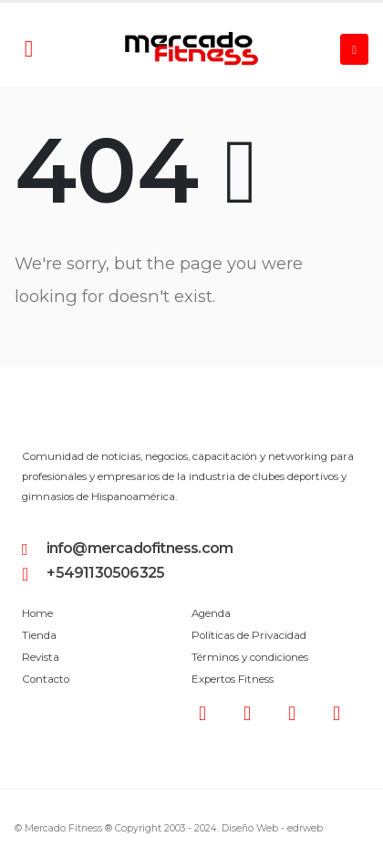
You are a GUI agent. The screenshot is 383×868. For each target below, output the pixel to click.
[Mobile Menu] (354, 49)
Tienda (39, 635)
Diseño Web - (272, 828)
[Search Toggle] (29, 49)
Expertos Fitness (233, 679)
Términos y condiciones (250, 657)
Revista (41, 657)
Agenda (211, 613)
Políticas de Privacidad (249, 635)
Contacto (46, 679)
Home (37, 613)
